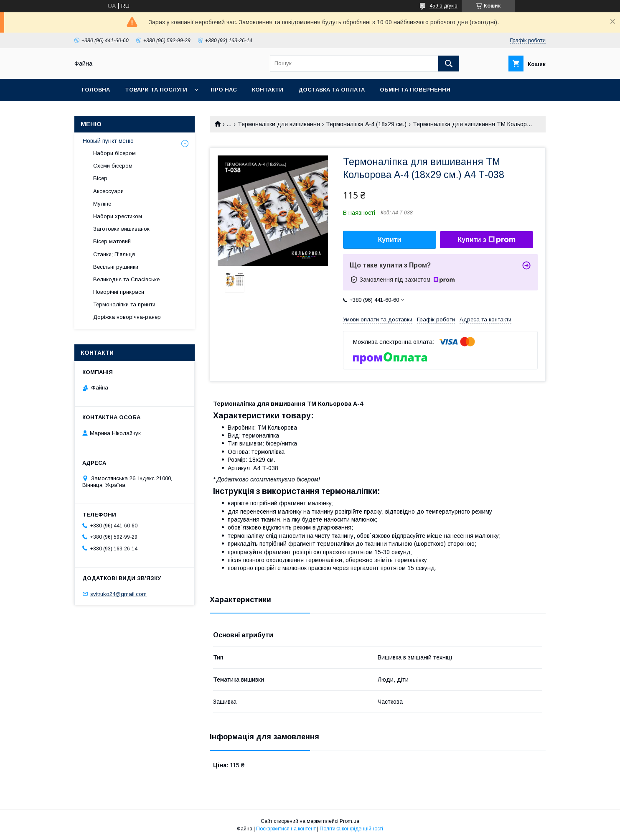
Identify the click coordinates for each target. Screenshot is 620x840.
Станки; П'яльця (114, 254)
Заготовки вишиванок (121, 229)
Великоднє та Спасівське (126, 279)
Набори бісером (114, 153)
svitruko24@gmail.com (118, 594)
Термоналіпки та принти (124, 304)
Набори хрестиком (118, 216)
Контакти (268, 90)
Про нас (224, 90)
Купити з (486, 240)
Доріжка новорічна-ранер (127, 317)
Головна (96, 90)
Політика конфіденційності (351, 829)
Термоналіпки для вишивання (279, 124)
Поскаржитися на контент (286, 829)
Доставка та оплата (332, 90)
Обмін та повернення (415, 90)
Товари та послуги (156, 90)
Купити (390, 240)
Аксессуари (108, 191)
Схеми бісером (113, 166)
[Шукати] (449, 64)
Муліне (102, 204)
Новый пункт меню (108, 141)
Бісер (100, 178)
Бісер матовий (112, 241)
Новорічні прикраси (119, 292)
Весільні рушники (116, 267)
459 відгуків (443, 6)
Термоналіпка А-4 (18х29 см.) (366, 124)
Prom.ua (349, 821)
